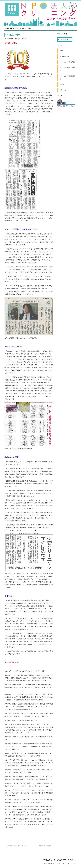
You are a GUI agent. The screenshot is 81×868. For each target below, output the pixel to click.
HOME (7, 28)
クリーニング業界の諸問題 (67, 69)
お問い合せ (63, 90)
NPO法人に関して (16, 28)
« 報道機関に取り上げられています (16, 847)
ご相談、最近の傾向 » (45, 846)
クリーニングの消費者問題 (67, 77)
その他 (62, 84)
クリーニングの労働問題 (67, 62)
